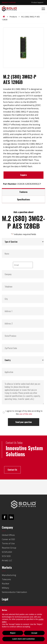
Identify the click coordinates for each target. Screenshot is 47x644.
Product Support (37, 2)
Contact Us (12, 470)
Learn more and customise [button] (23, 639)
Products (13, 17)
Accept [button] (34, 633)
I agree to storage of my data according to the (24, 412)
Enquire (23, 175)
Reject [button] (13, 633)
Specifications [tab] (23, 199)
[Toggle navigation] (43, 9)
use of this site (26, 414)
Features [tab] (23, 192)
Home (4, 17)
